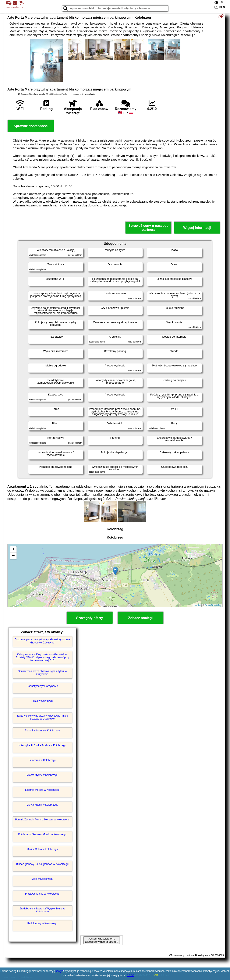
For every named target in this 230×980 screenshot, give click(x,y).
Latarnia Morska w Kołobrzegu (42, 790)
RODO (131, 975)
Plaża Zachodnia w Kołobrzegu (42, 731)
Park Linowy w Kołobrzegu (42, 923)
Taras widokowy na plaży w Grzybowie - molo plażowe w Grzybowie (42, 717)
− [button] (13, 556)
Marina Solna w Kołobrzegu (42, 849)
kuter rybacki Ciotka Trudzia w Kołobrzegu (42, 745)
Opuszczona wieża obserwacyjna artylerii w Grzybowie (42, 673)
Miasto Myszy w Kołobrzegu (42, 775)
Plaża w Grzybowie (42, 701)
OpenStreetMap (213, 605)
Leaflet (197, 605)
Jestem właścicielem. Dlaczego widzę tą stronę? (102, 940)
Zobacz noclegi (141, 618)
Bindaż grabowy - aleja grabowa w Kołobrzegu (42, 864)
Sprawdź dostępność (31, 126)
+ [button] (13, 550)
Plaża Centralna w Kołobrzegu (42, 894)
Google (59, 971)
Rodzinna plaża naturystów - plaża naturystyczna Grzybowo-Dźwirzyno (42, 641)
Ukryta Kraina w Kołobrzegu (42, 805)
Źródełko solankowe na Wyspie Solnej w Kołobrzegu (42, 910)
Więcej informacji (197, 228)
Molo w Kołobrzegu (42, 879)
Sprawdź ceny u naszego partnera (148, 228)
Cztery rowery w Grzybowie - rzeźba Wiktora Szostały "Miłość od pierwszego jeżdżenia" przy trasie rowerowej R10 (42, 657)
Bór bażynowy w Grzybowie (42, 686)
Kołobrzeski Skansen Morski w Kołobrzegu (42, 834)
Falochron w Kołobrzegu (42, 760)
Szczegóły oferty (89, 618)
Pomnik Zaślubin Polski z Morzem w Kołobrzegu (42, 820)
